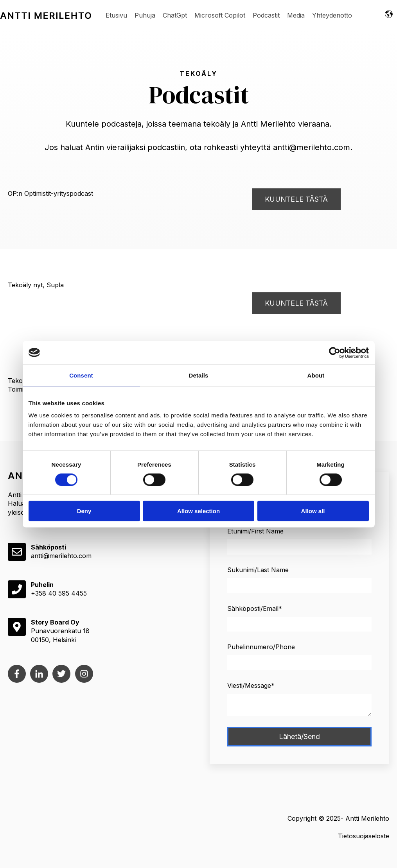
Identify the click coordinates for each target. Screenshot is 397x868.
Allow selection (198, 511)
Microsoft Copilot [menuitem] (220, 15)
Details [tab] (199, 375)
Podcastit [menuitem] (266, 15)
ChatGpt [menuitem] (175, 15)
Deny (84, 511)
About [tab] (316, 375)
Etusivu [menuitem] (116, 15)
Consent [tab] (81, 375)
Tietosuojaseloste (364, 836)
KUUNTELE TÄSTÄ (296, 199)
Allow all (313, 511)
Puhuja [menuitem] (145, 15)
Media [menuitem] (296, 15)
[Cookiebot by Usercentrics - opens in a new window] (335, 353)
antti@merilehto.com (61, 556)
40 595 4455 (67, 593)
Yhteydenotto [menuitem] (332, 15)
